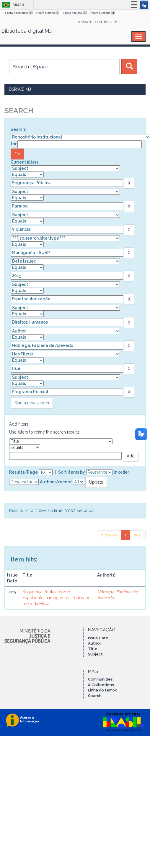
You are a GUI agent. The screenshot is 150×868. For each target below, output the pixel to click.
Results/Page (23, 472)
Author (95, 643)
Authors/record (56, 482)
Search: (18, 129)
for (14, 144)
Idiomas (84, 22)
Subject (95, 654)
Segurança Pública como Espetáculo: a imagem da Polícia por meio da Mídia (57, 598)
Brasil (13, 5)
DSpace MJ (20, 89)
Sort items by (72, 472)
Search (95, 696)
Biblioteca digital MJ (26, 31)
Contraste (106, 22)
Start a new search (32, 403)
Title (93, 649)
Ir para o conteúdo (19, 13)
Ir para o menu (48, 13)
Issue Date (98, 638)
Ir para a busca (75, 13)
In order (121, 472)
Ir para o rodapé (102, 13)
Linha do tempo (103, 690)
